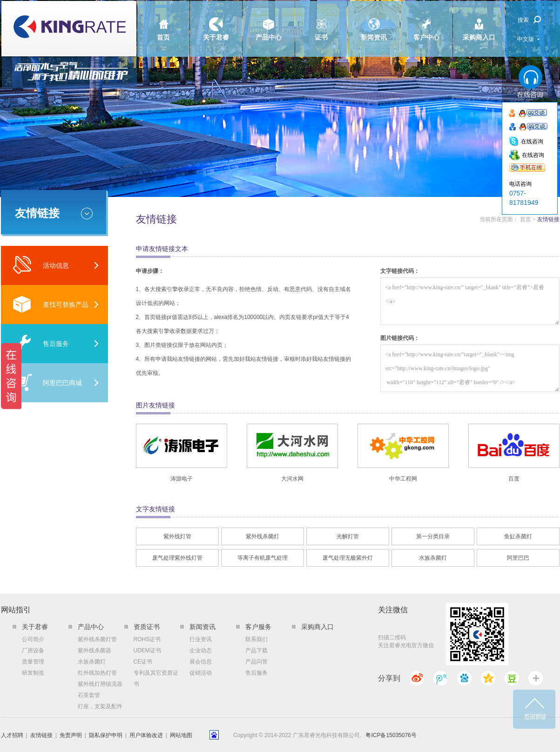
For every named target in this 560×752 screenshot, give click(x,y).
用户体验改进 (146, 735)
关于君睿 (216, 21)
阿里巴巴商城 (47, 383)
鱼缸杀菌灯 (518, 536)
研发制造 (33, 673)
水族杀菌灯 (433, 558)
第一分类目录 (433, 536)
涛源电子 (182, 479)
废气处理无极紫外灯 (348, 558)
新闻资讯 (374, 21)
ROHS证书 (147, 639)
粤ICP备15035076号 (391, 735)
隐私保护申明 (106, 735)
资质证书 (147, 627)
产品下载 (256, 650)
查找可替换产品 (51, 304)
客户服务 (258, 627)
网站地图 (181, 735)
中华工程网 (403, 479)
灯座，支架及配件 (100, 706)
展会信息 (201, 662)
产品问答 (256, 662)
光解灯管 (348, 536)
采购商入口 (479, 21)
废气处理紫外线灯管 (177, 558)
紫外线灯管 (177, 536)
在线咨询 (532, 142)
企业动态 (201, 650)
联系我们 (256, 639)
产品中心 (269, 21)
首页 (163, 21)
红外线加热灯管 (97, 673)
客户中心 (426, 21)
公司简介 (33, 639)
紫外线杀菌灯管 (97, 639)
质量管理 (33, 662)
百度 (514, 479)
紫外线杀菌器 (94, 650)
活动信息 (41, 265)
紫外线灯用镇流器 (100, 684)
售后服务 (41, 343)
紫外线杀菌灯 (263, 536)
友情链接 (41, 735)
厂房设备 (33, 650)
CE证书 (143, 662)
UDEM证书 (147, 650)
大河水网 (292, 479)
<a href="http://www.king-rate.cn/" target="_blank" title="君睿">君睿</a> (470, 301)
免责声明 (71, 735)
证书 (321, 21)
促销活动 (201, 673)
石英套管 (89, 695)
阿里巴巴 (518, 558)
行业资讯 (201, 639)
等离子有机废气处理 (263, 558)
